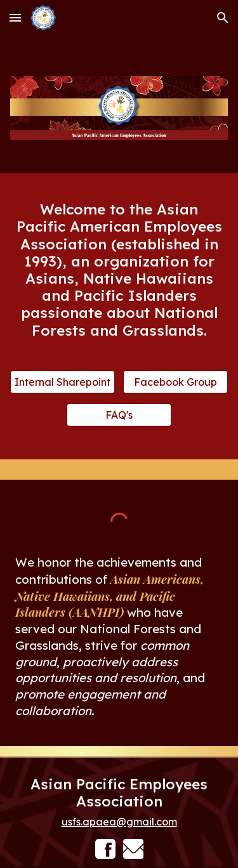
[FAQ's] (119, 415)
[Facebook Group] (175, 382)
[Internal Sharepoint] (63, 382)
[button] (15, 17)
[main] (119, 269)
